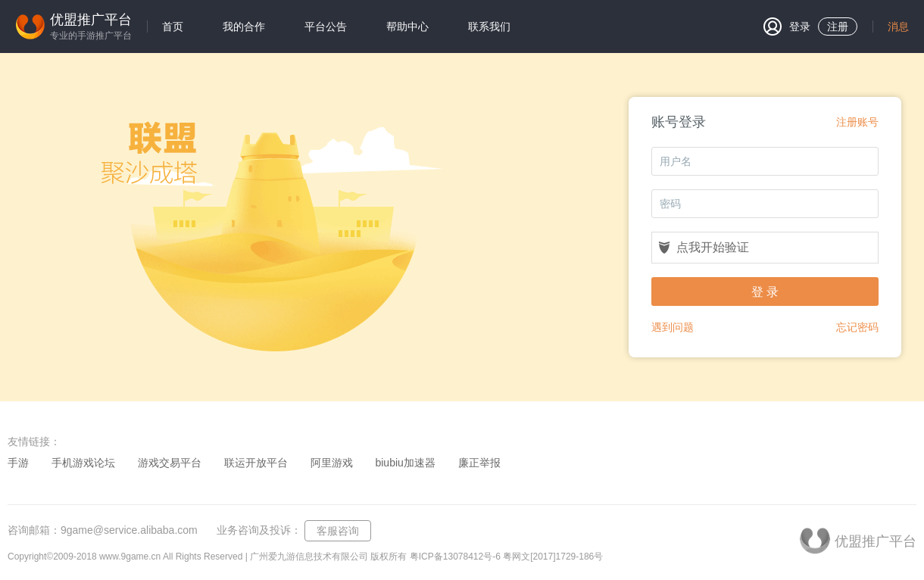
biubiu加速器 (405, 463)
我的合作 (244, 27)
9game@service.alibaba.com (129, 530)
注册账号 (857, 122)
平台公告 (326, 27)
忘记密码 (857, 327)
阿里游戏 (332, 463)
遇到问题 (673, 327)
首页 (173, 27)
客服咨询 (338, 531)
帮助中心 (407, 27)
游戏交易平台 (170, 463)
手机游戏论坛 (83, 463)
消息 (898, 27)
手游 (18, 463)
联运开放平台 (256, 463)
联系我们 (489, 27)
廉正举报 (479, 463)
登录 (787, 27)
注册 (838, 27)
